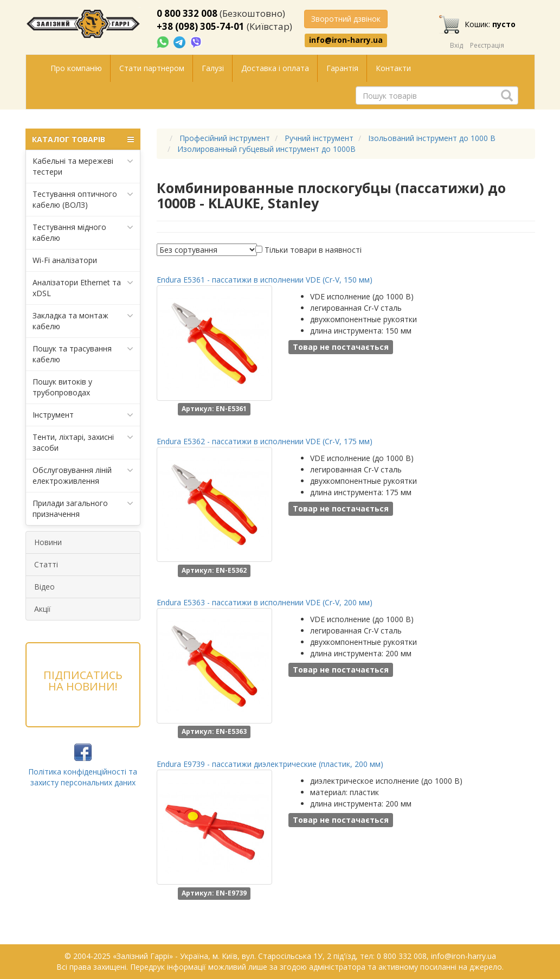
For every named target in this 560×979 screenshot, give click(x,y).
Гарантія (342, 68)
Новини (48, 542)
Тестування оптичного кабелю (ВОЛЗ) (83, 199)
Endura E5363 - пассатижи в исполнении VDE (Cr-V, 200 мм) (265, 602)
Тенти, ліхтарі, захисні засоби (83, 442)
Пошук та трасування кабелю (83, 354)
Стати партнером (152, 68)
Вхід (456, 45)
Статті (46, 564)
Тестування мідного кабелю (83, 232)
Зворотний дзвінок (346, 19)
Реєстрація (487, 45)
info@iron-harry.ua (346, 40)
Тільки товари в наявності (313, 250)
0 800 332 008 (187, 13)
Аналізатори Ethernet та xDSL (83, 288)
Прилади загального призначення (83, 508)
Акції (43, 609)
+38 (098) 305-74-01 (201, 26)
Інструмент (83, 415)
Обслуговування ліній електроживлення (83, 475)
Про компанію (76, 68)
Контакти (393, 68)
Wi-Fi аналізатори (65, 260)
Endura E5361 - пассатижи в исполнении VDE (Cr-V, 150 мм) (265, 280)
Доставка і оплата (275, 68)
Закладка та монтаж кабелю (83, 321)
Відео (44, 587)
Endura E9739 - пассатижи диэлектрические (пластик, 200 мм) (270, 764)
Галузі (213, 68)
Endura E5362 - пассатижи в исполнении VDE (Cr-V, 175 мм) (265, 441)
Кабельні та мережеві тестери (83, 166)
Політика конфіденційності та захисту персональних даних (83, 777)
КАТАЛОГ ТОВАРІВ (83, 139)
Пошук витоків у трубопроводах (62, 387)
